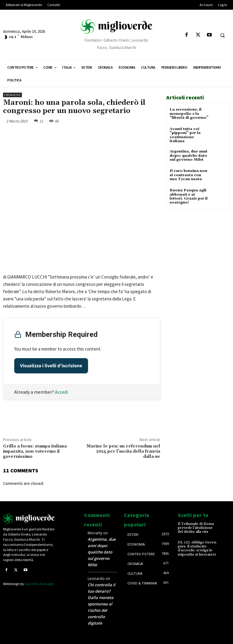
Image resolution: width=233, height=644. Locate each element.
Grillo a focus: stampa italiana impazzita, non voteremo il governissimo (35, 451)
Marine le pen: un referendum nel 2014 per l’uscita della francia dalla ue (123, 451)
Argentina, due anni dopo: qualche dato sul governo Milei (188, 155)
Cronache (12, 95)
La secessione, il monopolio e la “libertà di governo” (189, 113)
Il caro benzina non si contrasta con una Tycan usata (188, 175)
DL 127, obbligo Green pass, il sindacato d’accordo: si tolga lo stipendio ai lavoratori (197, 548)
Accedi (61, 392)
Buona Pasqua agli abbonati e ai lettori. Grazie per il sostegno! (188, 196)
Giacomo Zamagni (39, 584)
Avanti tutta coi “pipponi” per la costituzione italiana (185, 135)
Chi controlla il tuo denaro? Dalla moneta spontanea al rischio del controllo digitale (101, 604)
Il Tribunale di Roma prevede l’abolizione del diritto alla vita (196, 528)
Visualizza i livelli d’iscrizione (51, 366)
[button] (222, 35)
